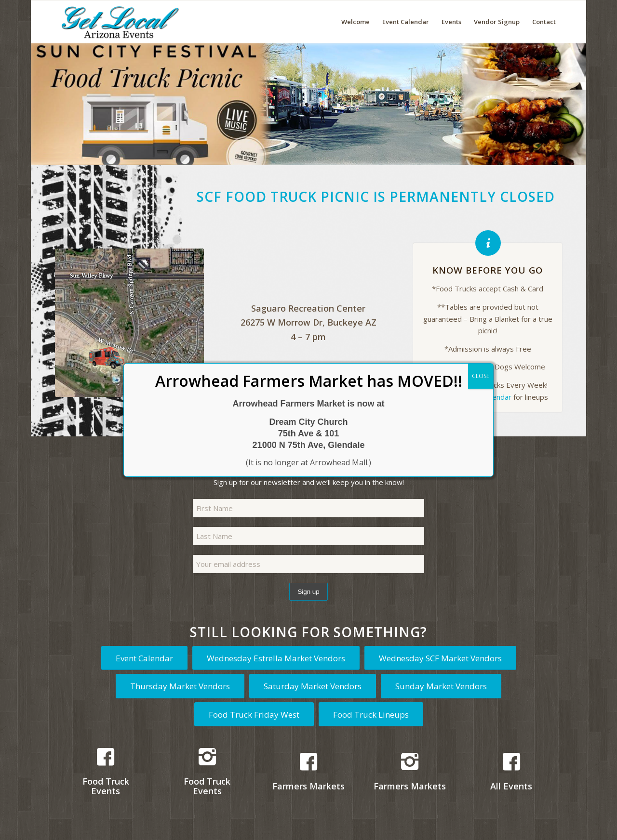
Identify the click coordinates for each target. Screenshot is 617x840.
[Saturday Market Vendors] (313, 686)
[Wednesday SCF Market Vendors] (440, 658)
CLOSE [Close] (481, 376)
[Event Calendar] (144, 658)
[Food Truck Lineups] (371, 714)
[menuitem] (355, 22)
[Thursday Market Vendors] (180, 686)
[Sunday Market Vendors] (441, 686)
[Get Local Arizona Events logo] (119, 22)
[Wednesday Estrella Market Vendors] (276, 658)
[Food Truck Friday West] (254, 714)
